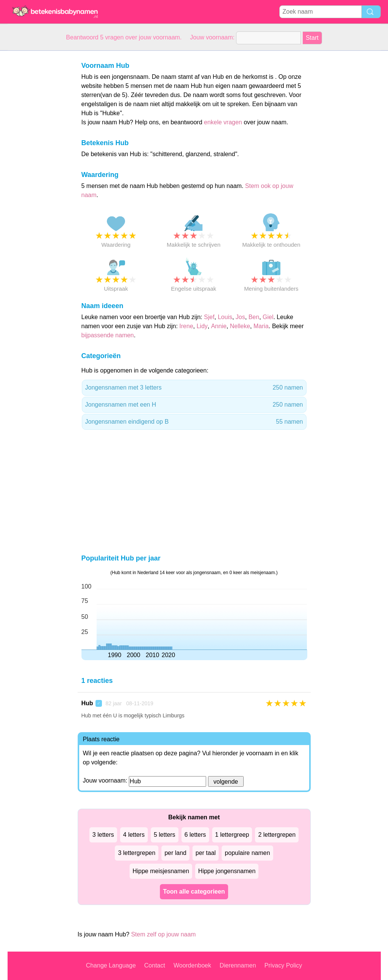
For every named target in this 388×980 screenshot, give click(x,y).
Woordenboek (192, 965)
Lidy (202, 326)
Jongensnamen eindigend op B (194, 422)
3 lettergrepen (137, 853)
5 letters (165, 835)
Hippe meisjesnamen (161, 871)
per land (175, 853)
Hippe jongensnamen (227, 871)
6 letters (195, 835)
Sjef (209, 317)
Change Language (111, 965)
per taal (206, 853)
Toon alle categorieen (194, 892)
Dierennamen (238, 965)
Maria (261, 326)
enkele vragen (223, 122)
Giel (268, 317)
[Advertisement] (38, 164)
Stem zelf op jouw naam (163, 934)
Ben (254, 317)
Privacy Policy (283, 965)
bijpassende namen (108, 335)
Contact (155, 965)
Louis (225, 317)
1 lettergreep (232, 835)
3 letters (103, 835)
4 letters (134, 835)
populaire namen (247, 853)
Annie (219, 326)
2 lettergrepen (277, 835)
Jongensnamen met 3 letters (194, 388)
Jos (240, 317)
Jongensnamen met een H (194, 405)
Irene (186, 326)
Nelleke (240, 326)
